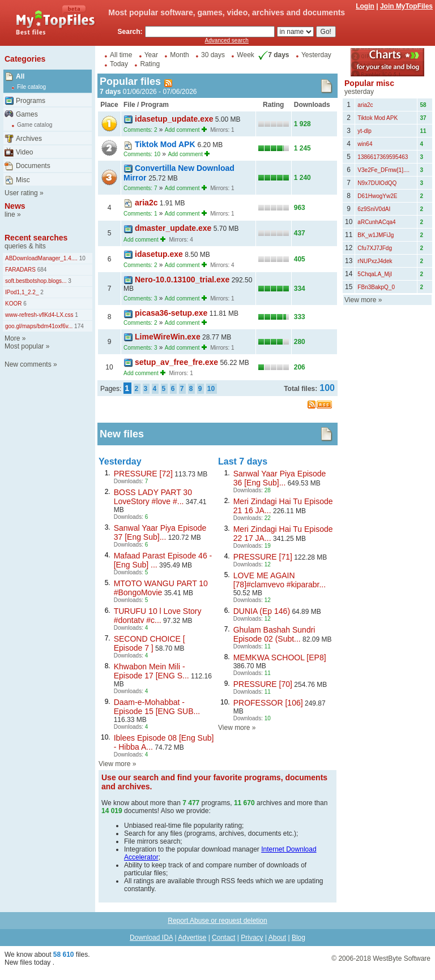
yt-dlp (364, 131)
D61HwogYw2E (377, 196)
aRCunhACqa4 (376, 222)
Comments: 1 (140, 214)
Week (245, 55)
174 (78, 326)
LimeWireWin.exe (168, 337)
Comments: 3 (140, 298)
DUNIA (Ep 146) (262, 611)
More (12, 338)
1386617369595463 (383, 157)
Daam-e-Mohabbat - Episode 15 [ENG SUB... (157, 707)
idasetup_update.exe (174, 119)
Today (119, 64)
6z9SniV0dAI (374, 209)
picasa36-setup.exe (171, 313)
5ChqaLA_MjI (375, 274)
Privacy (252, 938)
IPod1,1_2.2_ (22, 292)
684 (41, 270)
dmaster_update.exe (173, 228)
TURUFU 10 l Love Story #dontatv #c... (158, 616)
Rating (150, 64)
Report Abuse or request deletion (217, 921)
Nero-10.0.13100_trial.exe (182, 280)
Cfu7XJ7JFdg (375, 248)
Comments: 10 (142, 154)
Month (179, 55)
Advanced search (227, 40)
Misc (23, 180)
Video (24, 152)
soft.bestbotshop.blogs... (36, 281)
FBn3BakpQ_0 (376, 287)
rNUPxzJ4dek (375, 261)
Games (27, 114)
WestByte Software (402, 958)
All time (121, 55)
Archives (29, 139)
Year (151, 55)
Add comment (182, 130)
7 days (272, 55)
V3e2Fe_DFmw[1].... (383, 170)
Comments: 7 (140, 188)
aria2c (146, 203)
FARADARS (20, 270)
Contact (223, 938)
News (15, 206)
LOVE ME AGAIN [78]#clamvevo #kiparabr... (280, 580)
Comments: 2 (140, 130)
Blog (298, 938)
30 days (213, 55)
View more (114, 764)
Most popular (24, 346)
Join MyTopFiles (406, 6)
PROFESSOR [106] (268, 703)
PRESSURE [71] (263, 557)
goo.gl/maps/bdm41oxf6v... (39, 326)
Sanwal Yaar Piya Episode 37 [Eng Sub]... (160, 532)
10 (82, 258)
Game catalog (35, 125)
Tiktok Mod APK (166, 144)
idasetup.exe (159, 254)
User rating (21, 193)
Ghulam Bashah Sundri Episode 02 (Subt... (274, 634)
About (277, 938)
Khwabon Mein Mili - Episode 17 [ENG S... (152, 671)
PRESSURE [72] (143, 474)
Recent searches (36, 238)
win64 (365, 144)
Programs (31, 101)
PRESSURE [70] (263, 684)
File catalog (31, 87)
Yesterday (316, 55)
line (10, 214)
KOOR (13, 304)
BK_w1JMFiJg (376, 235)
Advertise (192, 938)
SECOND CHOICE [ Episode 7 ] (150, 643)
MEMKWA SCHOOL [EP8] (280, 657)
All (20, 76)
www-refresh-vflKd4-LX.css (39, 315)
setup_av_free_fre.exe (176, 362)
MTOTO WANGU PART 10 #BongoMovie (161, 588)
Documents (33, 166)
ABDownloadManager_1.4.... (41, 258)
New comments (28, 364)
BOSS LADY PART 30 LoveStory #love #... (153, 497)
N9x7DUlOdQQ (377, 183)
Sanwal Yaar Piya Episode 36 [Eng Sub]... (280, 478)
